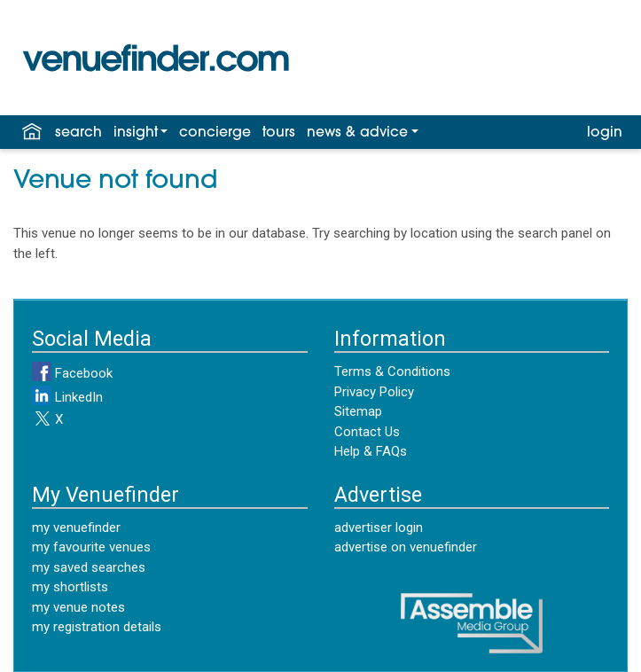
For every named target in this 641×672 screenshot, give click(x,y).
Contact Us (367, 432)
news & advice (357, 133)
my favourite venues (91, 547)
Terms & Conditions (392, 371)
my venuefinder (76, 527)
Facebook (72, 373)
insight (136, 133)
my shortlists (70, 587)
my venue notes (78, 607)
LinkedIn (67, 397)
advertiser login (379, 527)
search (78, 133)
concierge (215, 133)
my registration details (97, 627)
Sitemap (358, 411)
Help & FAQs (371, 451)
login (605, 133)
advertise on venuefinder (406, 547)
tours (279, 133)
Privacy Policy (374, 392)
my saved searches (89, 567)
